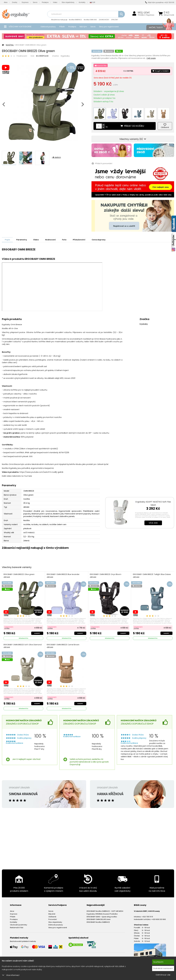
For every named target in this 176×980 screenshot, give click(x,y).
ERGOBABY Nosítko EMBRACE (98, 921)
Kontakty (82, 2)
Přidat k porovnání (102, 162)
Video (38, 238)
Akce (6, 2)
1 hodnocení (22, 56)
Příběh (62, 27)
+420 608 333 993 (159, 918)
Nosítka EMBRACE (75, 20)
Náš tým (83, 27)
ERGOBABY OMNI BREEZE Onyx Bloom (106, 574)
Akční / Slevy (159, 28)
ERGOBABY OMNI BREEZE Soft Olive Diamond (23, 645)
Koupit (37, 632)
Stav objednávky (68, 2)
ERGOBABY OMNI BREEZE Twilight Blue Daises (152, 574)
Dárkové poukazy (48, 27)
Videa (55, 2)
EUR (92, 2)
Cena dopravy (104, 238)
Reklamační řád (17, 926)
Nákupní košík (169, 15)
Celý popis (151, 58)
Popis (8, 238)
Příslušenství (84, 238)
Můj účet (144, 12)
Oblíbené (52, 915)
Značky (15, 2)
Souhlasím (158, 962)
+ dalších (56, 157)
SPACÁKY (115, 20)
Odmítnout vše (163, 975)
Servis (35, 2)
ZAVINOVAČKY (104, 20)
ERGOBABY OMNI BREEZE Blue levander (63, 574)
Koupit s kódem (160, 71)
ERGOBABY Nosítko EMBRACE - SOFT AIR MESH (105, 910)
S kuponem (9, 625)
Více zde (153, 521)
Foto (68, 238)
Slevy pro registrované (109, 27)
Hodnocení (53, 238)
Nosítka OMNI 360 (90, 20)
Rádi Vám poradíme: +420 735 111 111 (160, 2)
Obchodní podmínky (19, 924)
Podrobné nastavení (163, 968)
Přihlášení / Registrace (146, 15)
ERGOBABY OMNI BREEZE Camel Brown (63, 645)
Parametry (23, 238)
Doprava (25, 2)
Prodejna (45, 2)
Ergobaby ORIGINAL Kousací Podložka (102, 913)
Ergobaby (65, 56)
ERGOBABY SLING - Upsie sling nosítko (102, 915)
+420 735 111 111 (147, 915)
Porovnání (53, 918)
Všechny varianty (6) (133, 138)
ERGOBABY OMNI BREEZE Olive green (19, 574)
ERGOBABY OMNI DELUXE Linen (99, 918)
